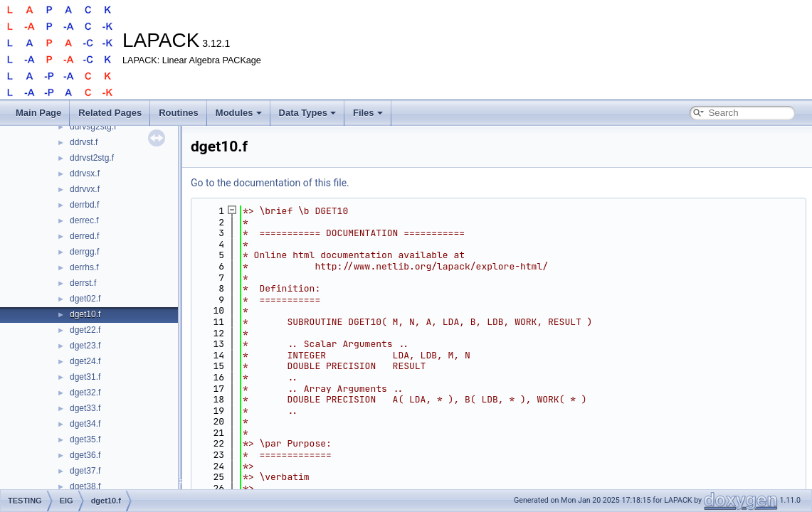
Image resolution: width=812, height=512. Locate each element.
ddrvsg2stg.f (93, 127)
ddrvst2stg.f (92, 158)
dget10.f (85, 314)
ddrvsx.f (85, 174)
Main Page (38, 113)
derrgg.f (84, 252)
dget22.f (85, 330)
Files (368, 113)
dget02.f (85, 299)
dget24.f (85, 361)
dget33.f (85, 408)
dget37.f (85, 471)
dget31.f (85, 377)
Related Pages (110, 113)
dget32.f (85, 393)
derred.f (84, 236)
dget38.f (85, 486)
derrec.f (84, 220)
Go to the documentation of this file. (270, 183)
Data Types (307, 113)
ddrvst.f (84, 142)
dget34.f (85, 424)
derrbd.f (84, 205)
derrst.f (83, 283)
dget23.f (85, 346)
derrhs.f (84, 267)
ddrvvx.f (85, 189)
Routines (179, 113)
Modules (239, 113)
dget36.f (85, 455)
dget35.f (85, 439)
